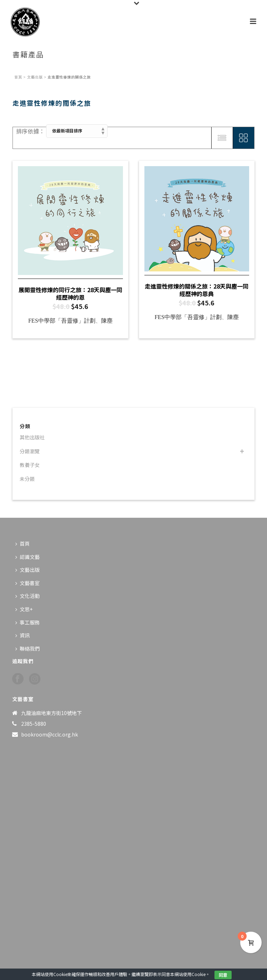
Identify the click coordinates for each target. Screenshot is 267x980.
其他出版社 (32, 437)
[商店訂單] (77, 131)
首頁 (18, 77)
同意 (223, 975)
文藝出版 (35, 77)
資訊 (23, 635)
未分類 (27, 479)
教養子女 (30, 465)
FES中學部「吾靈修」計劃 (62, 321)
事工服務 (28, 622)
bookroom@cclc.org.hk (50, 734)
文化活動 (28, 596)
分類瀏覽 (30, 451)
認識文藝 (28, 557)
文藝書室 (28, 583)
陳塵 (107, 321)
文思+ (24, 609)
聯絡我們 (28, 648)
